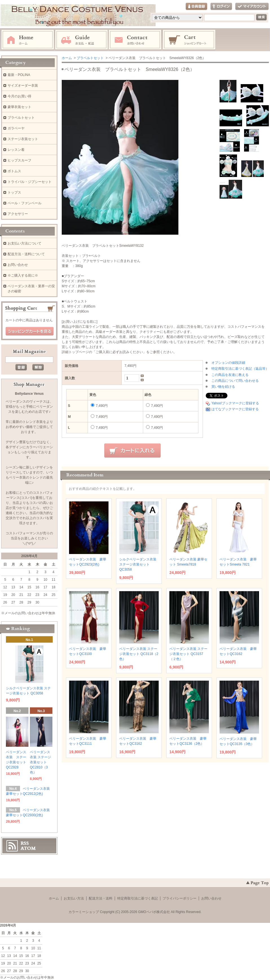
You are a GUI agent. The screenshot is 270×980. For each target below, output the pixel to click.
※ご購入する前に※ (23, 275)
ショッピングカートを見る (30, 331)
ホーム (28, 40)
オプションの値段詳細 (228, 363)
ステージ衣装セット (23, 139)
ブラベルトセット (90, 58)
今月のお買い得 (19, 96)
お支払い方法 (74, 898)
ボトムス (14, 171)
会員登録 (196, 7)
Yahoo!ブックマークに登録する (235, 403)
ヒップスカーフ (19, 160)
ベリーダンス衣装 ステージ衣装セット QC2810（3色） (40, 762)
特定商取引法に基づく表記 (138, 898)
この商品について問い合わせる (235, 381)
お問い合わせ (135, 40)
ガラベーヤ (16, 128)
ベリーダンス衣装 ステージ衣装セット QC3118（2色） (139, 654)
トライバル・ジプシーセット (30, 182)
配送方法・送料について (26, 254)
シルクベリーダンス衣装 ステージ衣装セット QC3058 (138, 564)
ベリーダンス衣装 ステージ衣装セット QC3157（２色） (188, 654)
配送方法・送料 (101, 898)
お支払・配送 (81, 40)
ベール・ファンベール (25, 203)
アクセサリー (18, 214)
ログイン (221, 7)
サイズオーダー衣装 (23, 86)
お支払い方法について (25, 243)
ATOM (28, 848)
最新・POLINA (19, 75)
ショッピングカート (189, 40)
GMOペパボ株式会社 (154, 912)
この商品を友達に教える (230, 375)
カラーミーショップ (84, 912)
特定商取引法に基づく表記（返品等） (240, 369)
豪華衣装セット (19, 107)
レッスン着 (16, 150)
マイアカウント (252, 7)
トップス (14, 192)
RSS (25, 843)
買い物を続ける (223, 387)
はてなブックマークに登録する (235, 409)
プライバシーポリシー (180, 898)
